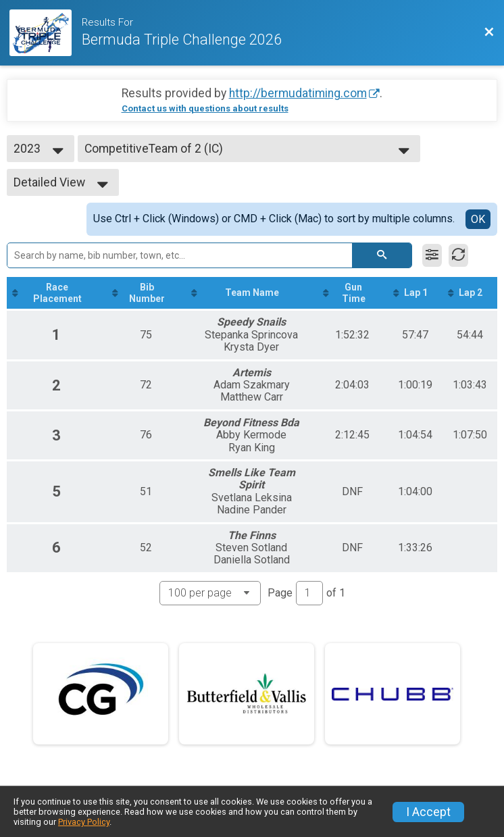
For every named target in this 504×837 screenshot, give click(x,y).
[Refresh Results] (458, 255)
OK (478, 219)
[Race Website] (46, 33)
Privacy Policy (84, 822)
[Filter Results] (432, 255)
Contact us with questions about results (205, 108)
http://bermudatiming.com (298, 93)
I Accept (428, 812)
